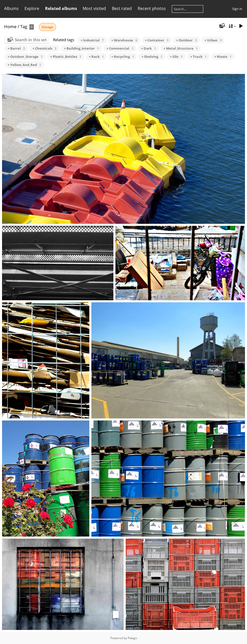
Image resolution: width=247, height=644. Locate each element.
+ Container (157, 40)
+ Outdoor (186, 40)
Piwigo (132, 638)
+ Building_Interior (81, 48)
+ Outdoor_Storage (25, 57)
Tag (24, 26)
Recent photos (152, 8)
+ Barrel (16, 48)
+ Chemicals (44, 48)
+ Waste (223, 57)
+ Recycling (123, 57)
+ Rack (96, 57)
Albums (11, 8)
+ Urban (213, 40)
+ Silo (176, 57)
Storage (47, 27)
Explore (32, 8)
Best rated (122, 8)
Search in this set (31, 40)
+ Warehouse (124, 40)
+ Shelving (152, 57)
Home (10, 26)
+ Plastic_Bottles (66, 57)
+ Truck (198, 57)
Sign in (237, 9)
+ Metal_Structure (181, 48)
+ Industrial (92, 40)
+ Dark (148, 48)
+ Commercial (120, 48)
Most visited (94, 8)
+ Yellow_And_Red (24, 65)
